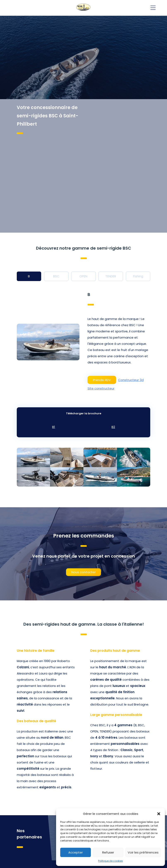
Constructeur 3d (131, 380)
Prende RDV (102, 380)
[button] (159, 814)
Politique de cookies (111, 861)
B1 (54, 427)
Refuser (108, 852)
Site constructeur (101, 388)
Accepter (76, 852)
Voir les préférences (143, 852)
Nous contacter (83, 572)
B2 (113, 427)
